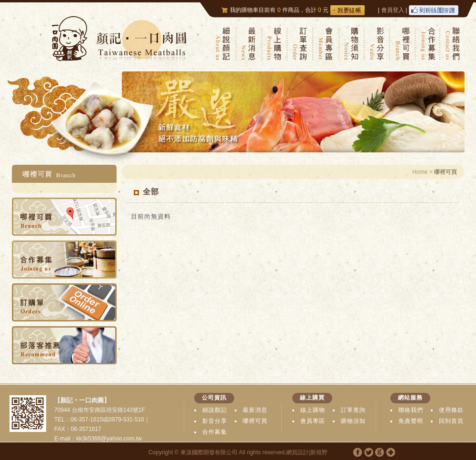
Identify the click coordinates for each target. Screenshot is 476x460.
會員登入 (393, 10)
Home (420, 172)
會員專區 (313, 421)
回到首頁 (451, 421)
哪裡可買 (255, 421)
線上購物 (313, 410)
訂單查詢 (353, 410)
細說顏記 (215, 410)
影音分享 (215, 421)
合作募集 (215, 432)
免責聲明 (411, 421)
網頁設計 (297, 452)
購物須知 (353, 421)
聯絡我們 (411, 410)
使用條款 (451, 410)
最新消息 (255, 410)
